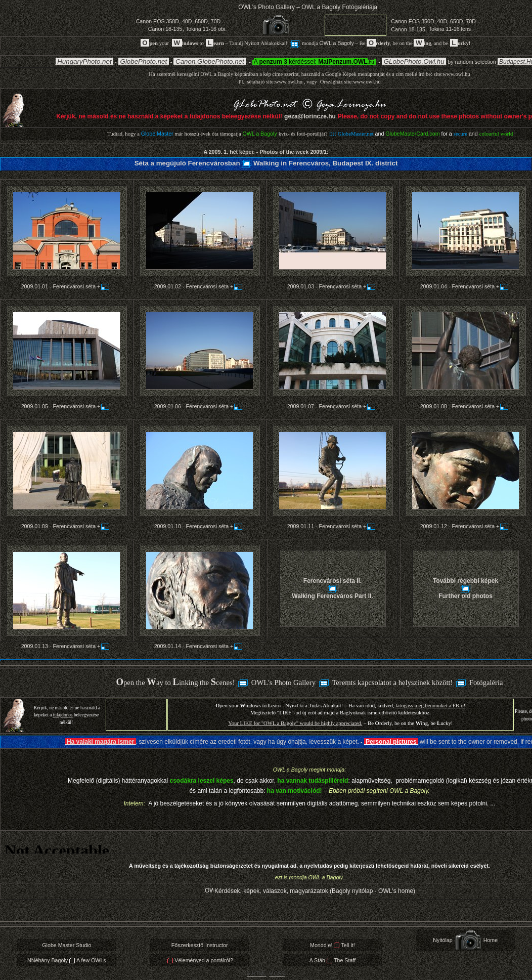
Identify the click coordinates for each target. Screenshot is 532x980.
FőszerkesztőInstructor (200, 945)
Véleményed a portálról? (200, 960)
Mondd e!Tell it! (332, 945)
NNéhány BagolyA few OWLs (67, 960)
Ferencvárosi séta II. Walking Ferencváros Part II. (332, 588)
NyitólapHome (465, 940)
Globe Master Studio (66, 945)
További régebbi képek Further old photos (465, 588)
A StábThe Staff (332, 960)
